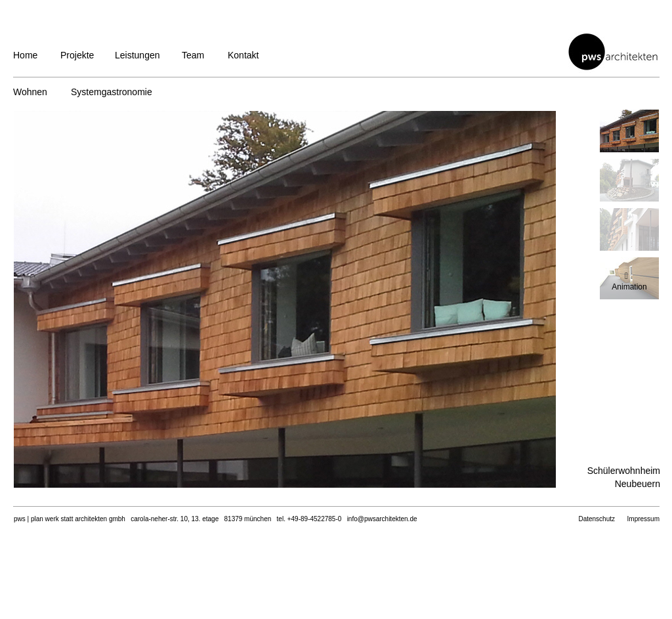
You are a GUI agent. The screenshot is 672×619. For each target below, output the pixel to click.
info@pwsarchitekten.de (382, 519)
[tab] (629, 131)
